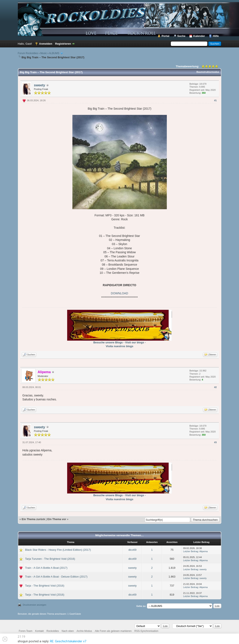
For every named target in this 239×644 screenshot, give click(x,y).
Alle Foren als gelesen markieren (113, 631)
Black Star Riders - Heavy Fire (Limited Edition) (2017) (58, 550)
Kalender (199, 36)
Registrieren (63, 44)
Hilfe (216, 36)
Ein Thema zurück (33, 519)
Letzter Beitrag (191, 551)
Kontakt (40, 631)
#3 (215, 442)
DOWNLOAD (119, 293)
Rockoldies (53, 631)
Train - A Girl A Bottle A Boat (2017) (46, 568)
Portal (165, 36)
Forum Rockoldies (28, 53)
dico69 (132, 550)
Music (44, 53)
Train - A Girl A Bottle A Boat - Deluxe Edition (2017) (56, 577)
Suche (181, 36)
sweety (40, 85)
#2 (215, 387)
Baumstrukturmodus (208, 72)
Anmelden (46, 44)
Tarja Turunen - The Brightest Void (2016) (50, 559)
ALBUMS (54, 53)
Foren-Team (26, 631)
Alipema (204, 551)
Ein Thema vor (57, 519)
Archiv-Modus (84, 631)
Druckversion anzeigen (35, 605)
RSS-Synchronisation (146, 631)
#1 (215, 100)
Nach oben (68, 631)
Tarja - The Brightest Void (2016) (45, 586)
